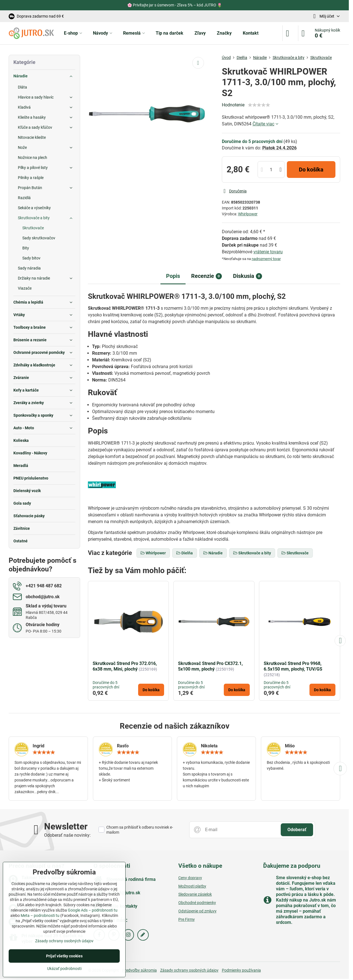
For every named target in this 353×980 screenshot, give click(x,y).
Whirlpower (248, 214)
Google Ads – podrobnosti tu (93, 910)
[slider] (259, 105)
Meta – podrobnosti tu (40, 915)
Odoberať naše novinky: (67, 835)
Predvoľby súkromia (140, 970)
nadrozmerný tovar (266, 259)
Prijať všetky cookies (64, 956)
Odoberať (297, 830)
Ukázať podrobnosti (64, 969)
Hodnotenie (233, 105)
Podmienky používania (241, 970)
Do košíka (311, 170)
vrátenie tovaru (268, 252)
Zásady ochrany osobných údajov (189, 970)
